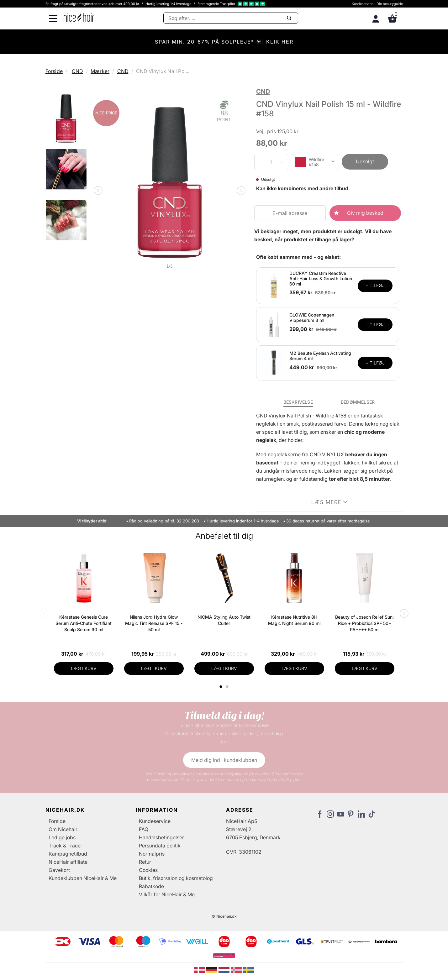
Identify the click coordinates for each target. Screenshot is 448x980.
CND (77, 71)
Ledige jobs (62, 837)
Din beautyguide (390, 4)
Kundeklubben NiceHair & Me (83, 878)
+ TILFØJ (375, 285)
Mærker (100, 71)
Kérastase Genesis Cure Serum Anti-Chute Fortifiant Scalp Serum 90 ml (84, 623)
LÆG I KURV (84, 668)
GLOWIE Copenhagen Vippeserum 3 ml (312, 317)
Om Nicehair (63, 829)
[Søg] (231, 18)
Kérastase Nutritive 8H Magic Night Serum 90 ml (294, 620)
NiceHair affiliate (68, 862)
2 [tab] (228, 687)
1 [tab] (221, 687)
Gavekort (59, 870)
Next (240, 191)
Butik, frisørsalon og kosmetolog (176, 878)
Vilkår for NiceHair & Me (167, 894)
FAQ (144, 829)
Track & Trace (65, 846)
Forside (54, 71)
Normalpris (152, 854)
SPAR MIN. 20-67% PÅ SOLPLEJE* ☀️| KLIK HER (224, 42)
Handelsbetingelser (161, 837)
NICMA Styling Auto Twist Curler (224, 620)
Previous (99, 191)
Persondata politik (160, 846)
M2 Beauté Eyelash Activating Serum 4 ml (320, 356)
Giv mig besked (365, 213)
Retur (145, 862)
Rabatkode (151, 886)
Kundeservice (363, 4)
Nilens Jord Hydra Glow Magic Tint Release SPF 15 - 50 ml (154, 623)
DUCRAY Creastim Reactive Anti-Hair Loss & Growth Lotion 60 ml (321, 278)
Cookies (148, 870)
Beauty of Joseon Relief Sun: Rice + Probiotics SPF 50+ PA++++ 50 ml (364, 623)
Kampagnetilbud (68, 854)
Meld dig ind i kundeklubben (224, 760)
